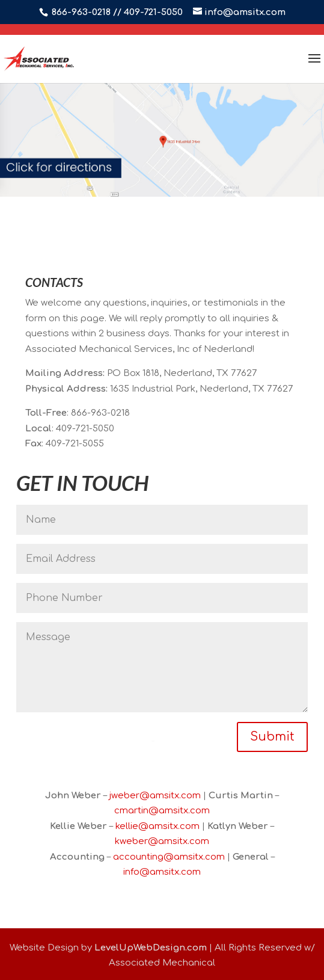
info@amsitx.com (162, 872)
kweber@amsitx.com (162, 841)
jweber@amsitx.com (155, 796)
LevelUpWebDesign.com (151, 948)
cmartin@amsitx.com (162, 811)
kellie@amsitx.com (157, 826)
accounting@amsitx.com (169, 857)
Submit (272, 737)
